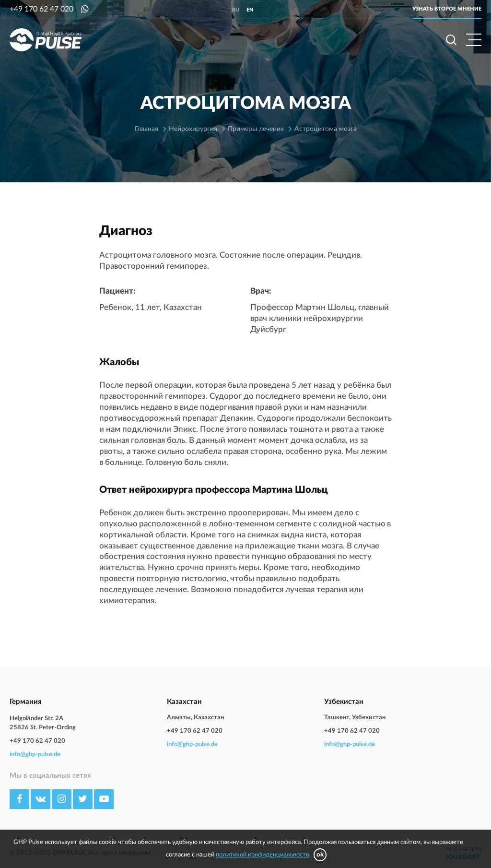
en (250, 10)
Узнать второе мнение (447, 9)
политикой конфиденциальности (263, 855)
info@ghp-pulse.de (35, 755)
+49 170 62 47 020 (41, 9)
